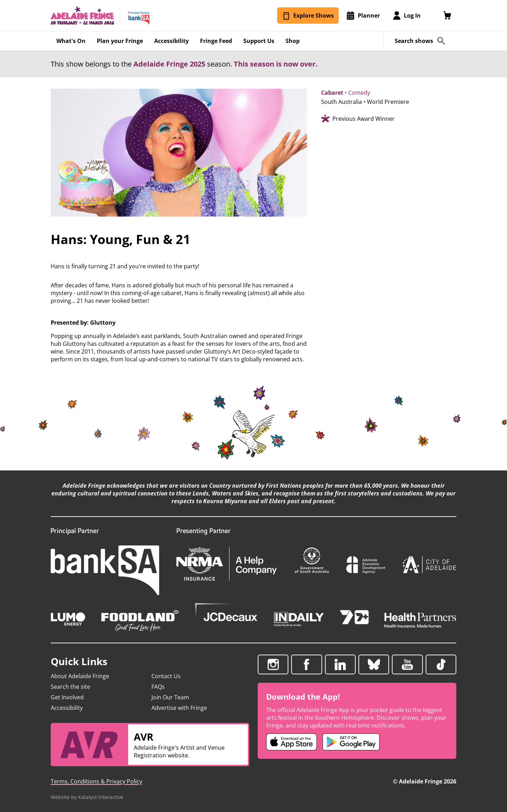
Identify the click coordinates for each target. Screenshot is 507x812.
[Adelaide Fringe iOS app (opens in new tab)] (292, 742)
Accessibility (67, 708)
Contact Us (166, 676)
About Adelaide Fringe (80, 676)
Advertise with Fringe (179, 708)
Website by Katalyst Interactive (87, 797)
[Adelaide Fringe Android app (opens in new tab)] (351, 742)
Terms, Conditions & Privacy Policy (96, 781)
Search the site (70, 687)
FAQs (158, 687)
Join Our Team (170, 697)
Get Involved (67, 697)
